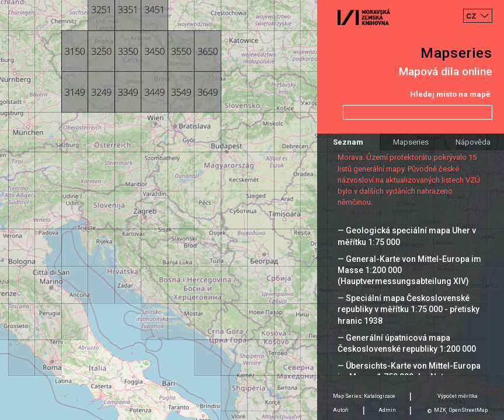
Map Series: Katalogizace (364, 396)
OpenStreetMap (468, 410)
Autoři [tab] (341, 410)
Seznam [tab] (348, 142)
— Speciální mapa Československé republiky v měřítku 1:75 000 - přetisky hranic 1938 (409, 309)
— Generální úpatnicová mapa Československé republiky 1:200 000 (407, 343)
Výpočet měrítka (458, 396)
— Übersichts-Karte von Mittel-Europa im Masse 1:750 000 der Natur (409, 371)
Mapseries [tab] (411, 142)
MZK (440, 410)
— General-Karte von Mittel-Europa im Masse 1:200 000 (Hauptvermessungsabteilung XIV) (409, 270)
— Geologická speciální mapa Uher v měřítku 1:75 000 (407, 236)
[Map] (252, 210)
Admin (387, 410)
